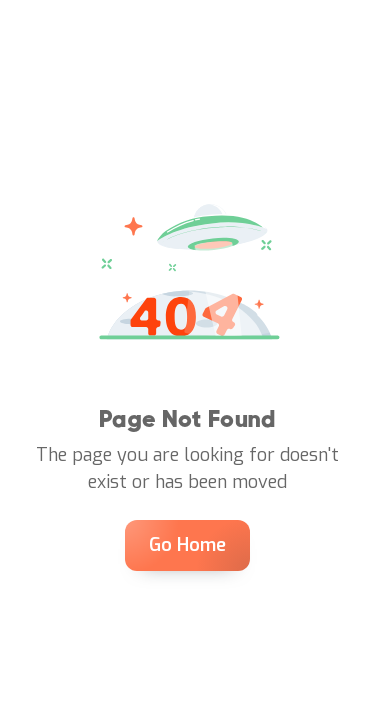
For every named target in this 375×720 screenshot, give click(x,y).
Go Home (187, 545)
